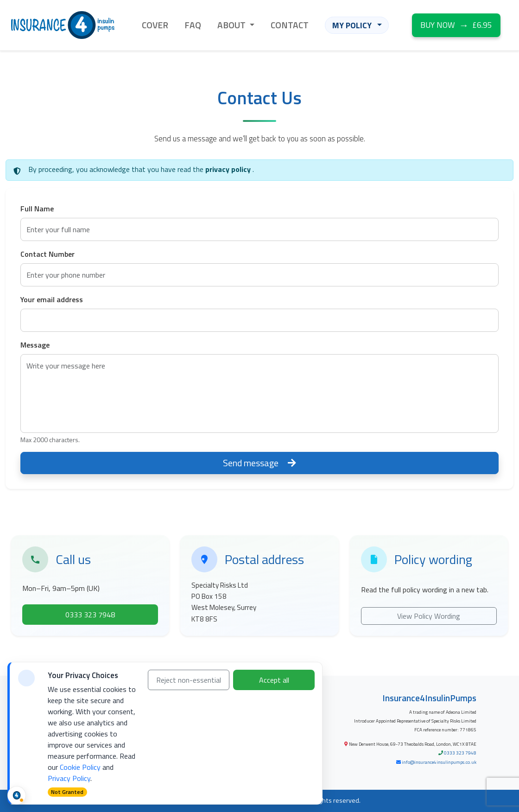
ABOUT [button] (232, 25)
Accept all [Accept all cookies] (274, 680)
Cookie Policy (80, 767)
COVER (155, 25)
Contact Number (47, 254)
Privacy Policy (69, 778)
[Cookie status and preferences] (17, 795)
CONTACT (290, 25)
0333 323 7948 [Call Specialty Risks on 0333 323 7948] (90, 615)
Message (35, 345)
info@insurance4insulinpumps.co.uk (439, 762)
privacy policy (229, 169)
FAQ (193, 25)
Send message (259, 463)
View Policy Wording (429, 616)
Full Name (37, 209)
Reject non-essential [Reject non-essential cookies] (189, 680)
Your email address (52, 299)
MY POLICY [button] (353, 25)
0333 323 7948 (460, 753)
